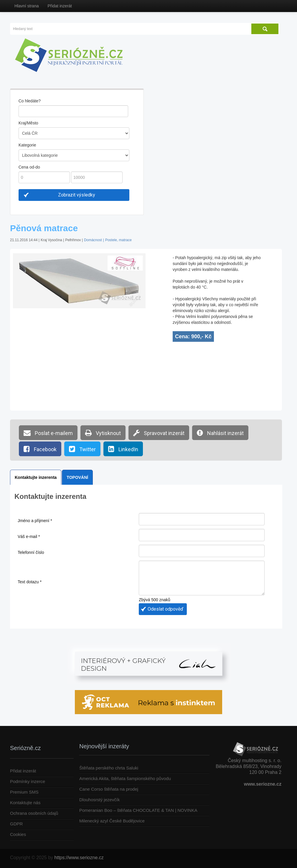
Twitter (82, 449)
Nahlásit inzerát (220, 433)
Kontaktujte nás (25, 803)
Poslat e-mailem (48, 433)
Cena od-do (29, 167)
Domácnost (93, 240)
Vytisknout (103, 433)
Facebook (40, 449)
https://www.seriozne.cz (79, 858)
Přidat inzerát (60, 6)
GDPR (16, 824)
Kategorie (27, 145)
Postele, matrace (118, 240)
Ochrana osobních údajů (34, 813)
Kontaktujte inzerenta (36, 477)
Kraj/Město (28, 123)
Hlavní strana (27, 6)
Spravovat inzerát (159, 433)
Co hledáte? (30, 101)
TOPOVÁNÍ (77, 477)
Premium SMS (24, 792)
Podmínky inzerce (28, 781)
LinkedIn (123, 449)
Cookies (18, 834)
